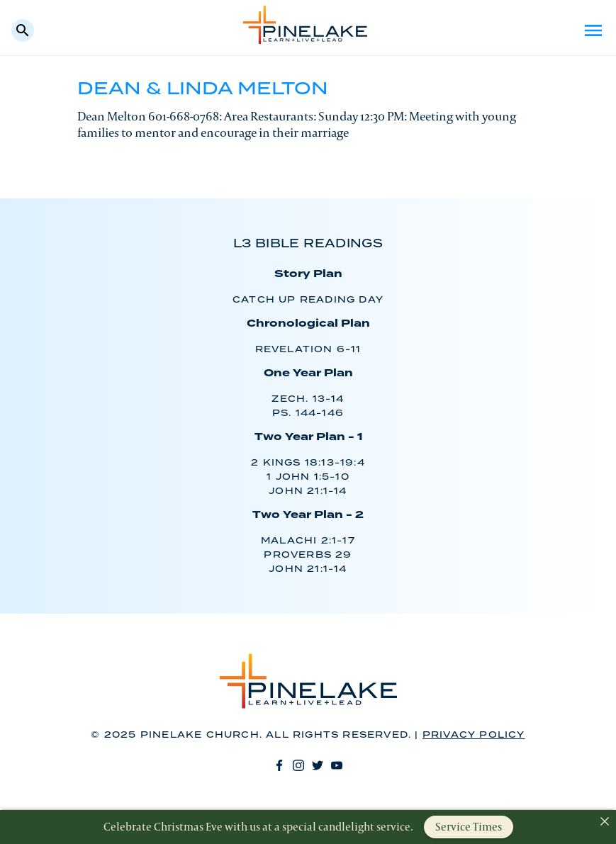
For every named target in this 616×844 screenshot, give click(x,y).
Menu (593, 30)
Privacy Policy (474, 735)
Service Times (469, 827)
